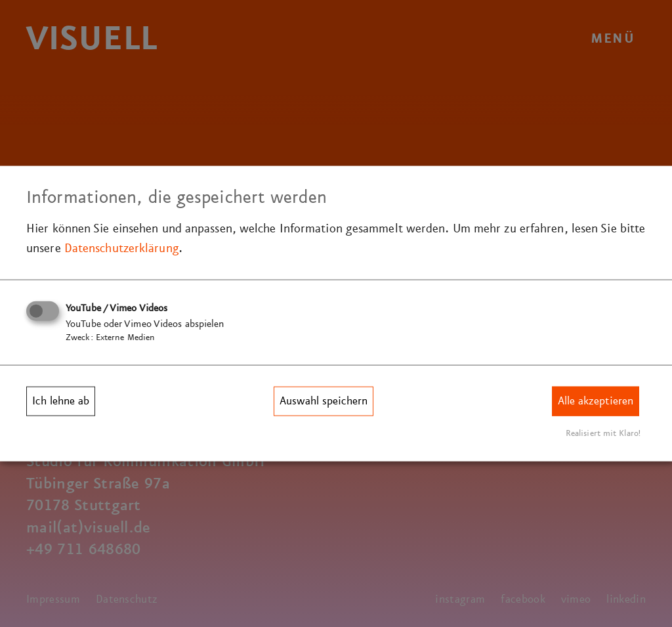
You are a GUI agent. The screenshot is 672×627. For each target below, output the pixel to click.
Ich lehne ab (61, 401)
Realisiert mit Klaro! (603, 433)
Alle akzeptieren (596, 401)
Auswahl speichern (324, 401)
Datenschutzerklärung (121, 248)
